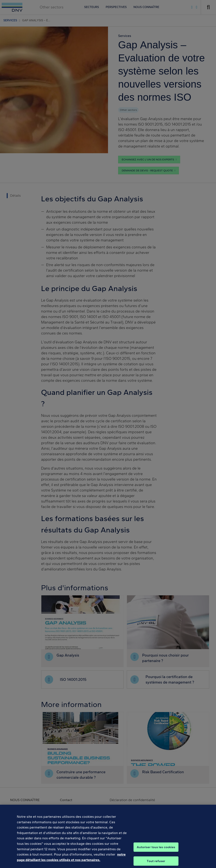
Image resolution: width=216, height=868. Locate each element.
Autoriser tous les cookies (156, 852)
